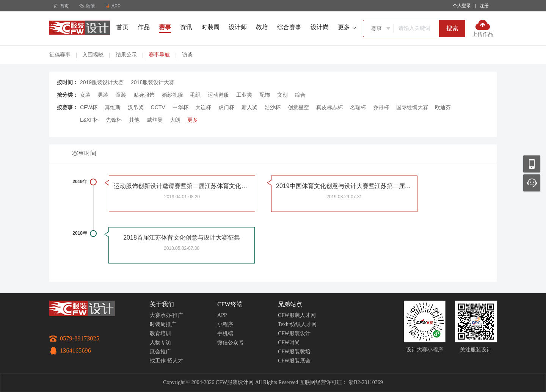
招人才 (175, 361)
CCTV (158, 107)
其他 (134, 120)
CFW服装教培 (294, 352)
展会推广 (160, 352)
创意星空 (298, 107)
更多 (193, 120)
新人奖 (249, 107)
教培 (262, 27)
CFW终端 (230, 304)
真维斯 (113, 107)
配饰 (265, 95)
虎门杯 (226, 107)
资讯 (186, 27)
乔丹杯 (381, 107)
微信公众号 (231, 343)
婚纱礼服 (173, 95)
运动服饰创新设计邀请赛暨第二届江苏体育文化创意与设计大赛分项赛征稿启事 (182, 186)
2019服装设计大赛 (102, 82)
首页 (61, 6)
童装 (121, 95)
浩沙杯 (273, 107)
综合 (300, 95)
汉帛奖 (136, 107)
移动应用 (532, 164)
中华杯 (180, 107)
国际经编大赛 (412, 107)
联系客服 (532, 183)
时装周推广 (163, 324)
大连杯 (203, 107)
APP (222, 315)
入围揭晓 (93, 55)
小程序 (225, 324)
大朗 (175, 120)
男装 (103, 95)
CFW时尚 (289, 343)
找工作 (158, 361)
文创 (282, 95)
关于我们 (162, 304)
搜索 (452, 28)
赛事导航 (159, 55)
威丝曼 (155, 120)
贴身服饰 (144, 95)
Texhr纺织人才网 (297, 324)
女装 (85, 95)
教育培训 (160, 333)
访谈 (187, 55)
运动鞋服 (218, 95)
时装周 (210, 27)
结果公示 (126, 55)
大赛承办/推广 (166, 315)
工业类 (244, 95)
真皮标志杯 (329, 107)
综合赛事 (289, 27)
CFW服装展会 (294, 361)
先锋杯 (114, 120)
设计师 (238, 27)
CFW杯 (89, 107)
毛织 (195, 95)
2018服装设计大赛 (153, 82)
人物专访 (160, 343)
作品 (144, 27)
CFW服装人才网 (297, 315)
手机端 (225, 333)
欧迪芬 (443, 107)
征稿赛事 (60, 55)
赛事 (165, 27)
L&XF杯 (89, 120)
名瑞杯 (358, 107)
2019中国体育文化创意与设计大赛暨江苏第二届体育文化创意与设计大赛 (344, 186)
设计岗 (320, 27)
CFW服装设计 (294, 333)
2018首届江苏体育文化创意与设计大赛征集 (182, 238)
